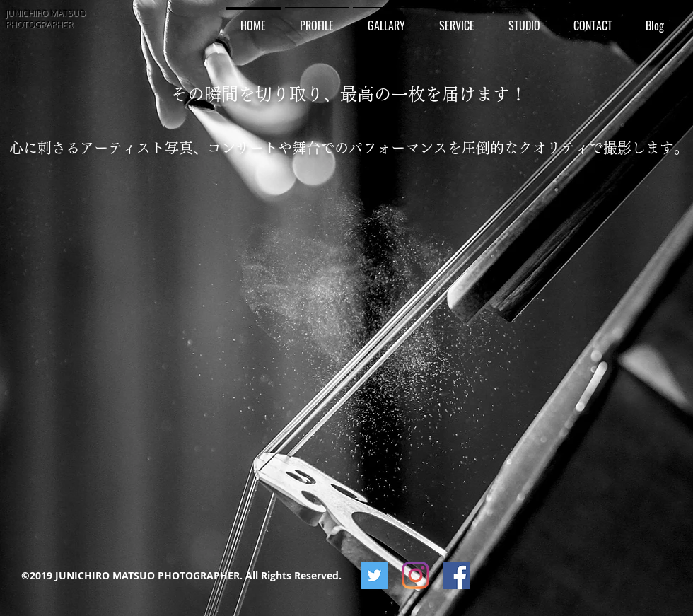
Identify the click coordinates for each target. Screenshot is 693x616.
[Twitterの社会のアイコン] (374, 575)
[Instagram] (415, 575)
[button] (386, 19)
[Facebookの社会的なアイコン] (456, 575)
